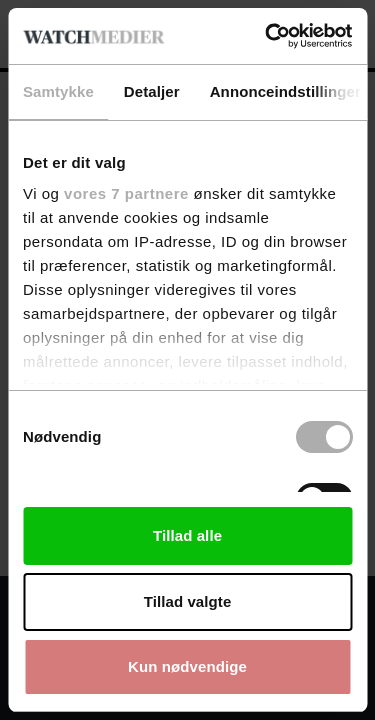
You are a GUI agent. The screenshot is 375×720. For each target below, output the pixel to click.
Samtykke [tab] (58, 91)
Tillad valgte (188, 601)
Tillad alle (187, 535)
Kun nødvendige (187, 666)
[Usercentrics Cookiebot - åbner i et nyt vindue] (267, 36)
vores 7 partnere (126, 193)
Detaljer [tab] (152, 91)
